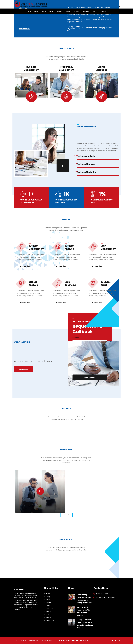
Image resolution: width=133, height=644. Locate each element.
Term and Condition (66, 640)
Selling (44, 11)
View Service (25, 266)
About (36, 11)
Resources (86, 11)
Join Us (95, 11)
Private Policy (83, 640)
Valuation (68, 11)
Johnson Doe (91, 28)
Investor (77, 11)
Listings (59, 11)
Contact (103, 11)
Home (29, 11)
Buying (51, 11)
